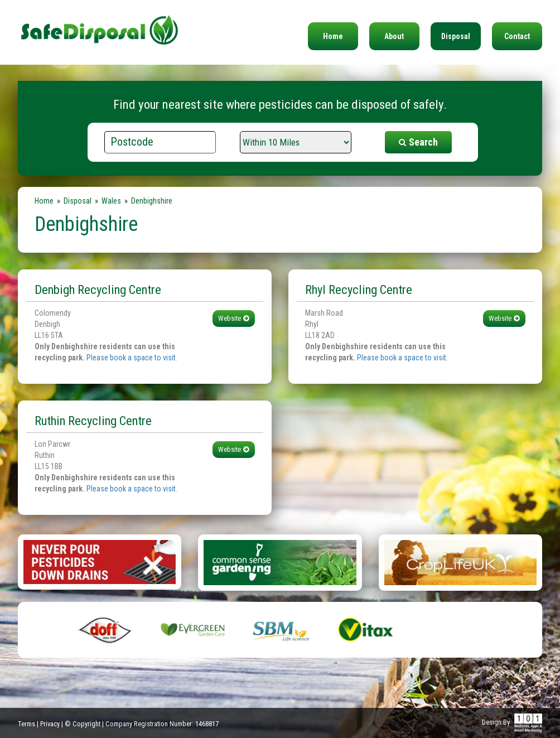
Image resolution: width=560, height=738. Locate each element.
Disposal (456, 36)
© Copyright (83, 724)
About (394, 36)
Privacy (50, 724)
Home (333, 36)
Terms (26, 724)
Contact (517, 36)
